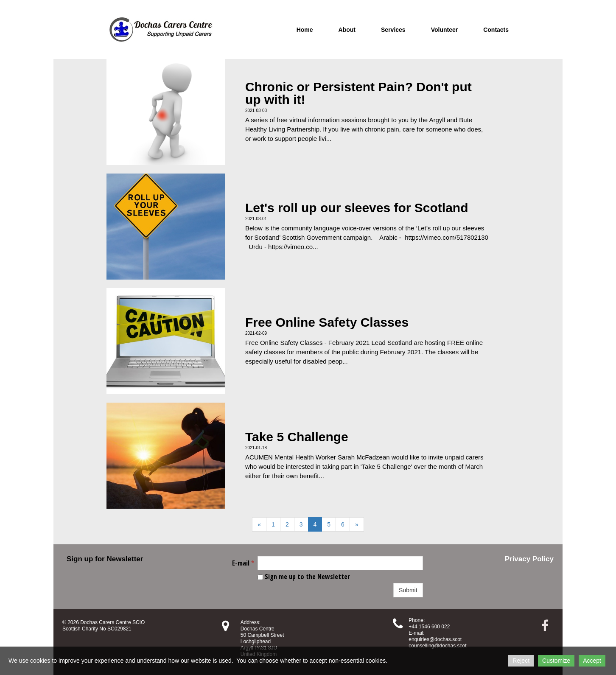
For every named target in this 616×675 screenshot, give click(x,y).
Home (305, 30)
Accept (592, 661)
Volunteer (445, 30)
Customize (556, 661)
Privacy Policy (529, 559)
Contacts (496, 30)
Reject (521, 661)
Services (393, 30)
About (347, 30)
